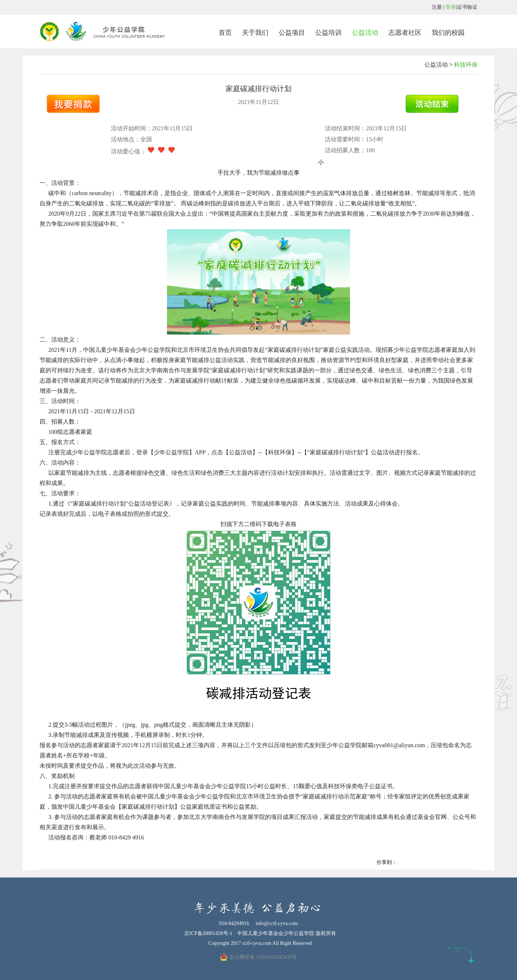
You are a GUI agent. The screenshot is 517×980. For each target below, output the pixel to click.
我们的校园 (448, 33)
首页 (225, 33)
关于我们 (255, 33)
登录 (451, 7)
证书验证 (467, 7)
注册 (437, 7)
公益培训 (328, 33)
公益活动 (365, 33)
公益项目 (292, 33)
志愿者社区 (405, 33)
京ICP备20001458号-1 (208, 933)
